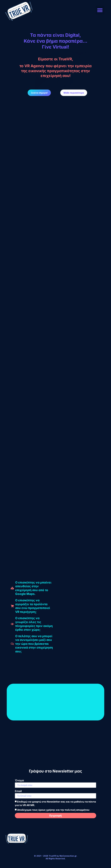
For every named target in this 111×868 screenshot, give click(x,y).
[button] (100, 10)
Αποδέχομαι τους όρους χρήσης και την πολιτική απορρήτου (53, 810)
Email (18, 791)
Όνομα (19, 780)
